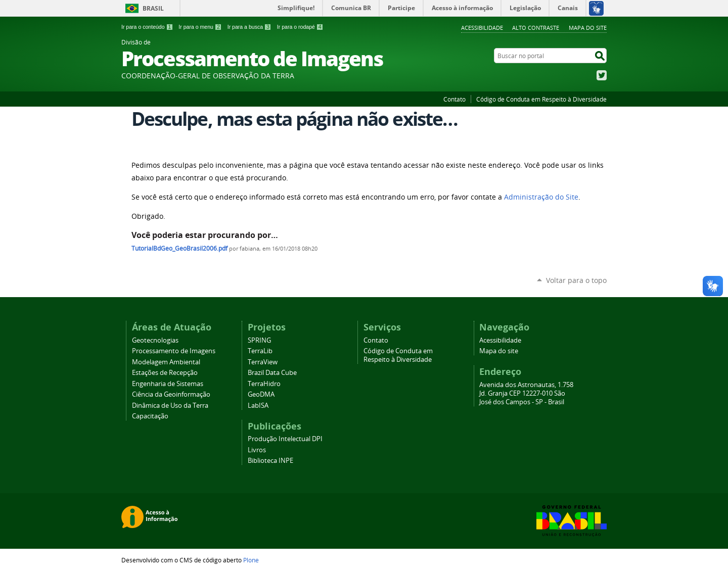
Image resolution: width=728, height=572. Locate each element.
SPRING (259, 340)
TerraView (263, 362)
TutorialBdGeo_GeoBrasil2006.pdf (179, 248)
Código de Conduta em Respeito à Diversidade (541, 99)
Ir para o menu (200, 27)
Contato (454, 99)
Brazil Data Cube (272, 373)
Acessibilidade (482, 28)
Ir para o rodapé (300, 27)
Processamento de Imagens (174, 351)
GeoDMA (261, 394)
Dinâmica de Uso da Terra (170, 406)
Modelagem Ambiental (166, 362)
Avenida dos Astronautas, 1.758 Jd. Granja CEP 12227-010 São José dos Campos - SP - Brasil (526, 393)
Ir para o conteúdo (147, 27)
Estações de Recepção (165, 373)
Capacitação (150, 416)
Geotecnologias (155, 340)
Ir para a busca (249, 27)
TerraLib (260, 351)
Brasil (153, 8)
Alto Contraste (536, 28)
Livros (257, 450)
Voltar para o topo (576, 280)
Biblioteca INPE (270, 461)
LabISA (258, 406)
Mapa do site (588, 28)
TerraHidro (264, 384)
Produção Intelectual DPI (285, 439)
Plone (251, 560)
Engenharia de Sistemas (168, 384)
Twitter (602, 75)
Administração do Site (541, 197)
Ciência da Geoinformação (171, 394)
